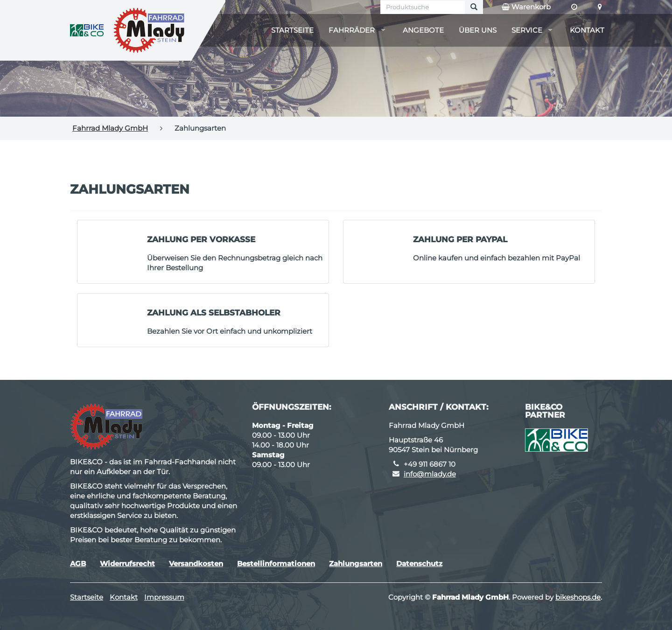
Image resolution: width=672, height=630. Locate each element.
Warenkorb (526, 7)
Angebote (423, 30)
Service (527, 30)
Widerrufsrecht (127, 563)
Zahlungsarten (356, 563)
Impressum (164, 597)
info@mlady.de (430, 474)
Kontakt (587, 30)
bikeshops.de (578, 597)
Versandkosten (196, 563)
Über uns (478, 30)
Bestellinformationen (276, 563)
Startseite (292, 30)
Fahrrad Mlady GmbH (110, 128)
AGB (78, 563)
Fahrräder (352, 30)
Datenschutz (419, 563)
